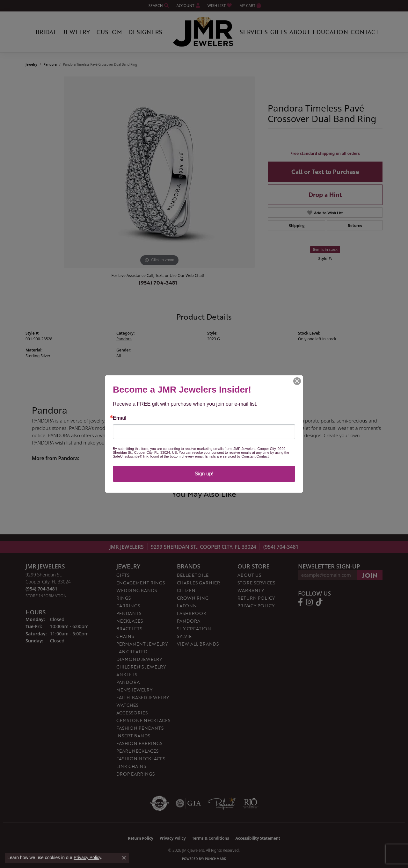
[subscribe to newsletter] (370, 575)
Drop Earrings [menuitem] (135, 774)
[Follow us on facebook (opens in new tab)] (300, 602)
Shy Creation (194, 629)
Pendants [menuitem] (129, 613)
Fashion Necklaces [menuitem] (141, 759)
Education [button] (330, 32)
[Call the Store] (41, 589)
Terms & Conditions (211, 838)
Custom (109, 32)
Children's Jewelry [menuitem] (141, 667)
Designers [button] (145, 32)
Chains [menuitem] (125, 636)
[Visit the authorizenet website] (159, 803)
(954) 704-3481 (158, 283)
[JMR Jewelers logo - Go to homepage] (204, 32)
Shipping (297, 225)
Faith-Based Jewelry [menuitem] (143, 697)
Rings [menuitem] (124, 598)
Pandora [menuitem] (128, 682)
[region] (159, 172)
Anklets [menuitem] (127, 674)
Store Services (256, 583)
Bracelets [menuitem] (129, 629)
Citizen (186, 590)
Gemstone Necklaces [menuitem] (143, 720)
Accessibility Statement (258, 838)
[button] (158, 6)
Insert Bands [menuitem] (133, 736)
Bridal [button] (46, 32)
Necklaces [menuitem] (130, 621)
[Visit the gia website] (188, 803)
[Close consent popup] (124, 858)
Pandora (50, 64)
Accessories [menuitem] (132, 713)
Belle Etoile (193, 575)
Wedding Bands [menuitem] (137, 590)
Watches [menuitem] (127, 705)
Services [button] (254, 32)
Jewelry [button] (76, 32)
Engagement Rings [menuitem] (141, 583)
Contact (365, 32)
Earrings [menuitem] (128, 606)
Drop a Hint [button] (325, 195)
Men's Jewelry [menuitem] (134, 690)
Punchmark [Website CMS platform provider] (216, 859)
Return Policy (256, 598)
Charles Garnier (198, 583)
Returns (355, 225)
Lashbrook (192, 613)
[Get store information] (46, 596)
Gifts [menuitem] (123, 575)
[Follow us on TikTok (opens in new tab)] (319, 602)
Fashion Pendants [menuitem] (140, 728)
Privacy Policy (256, 606)
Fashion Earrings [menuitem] (139, 743)
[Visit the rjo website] (251, 803)
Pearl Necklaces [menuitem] (137, 751)
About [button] (300, 32)
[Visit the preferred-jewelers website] (222, 803)
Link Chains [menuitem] (131, 766)
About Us (249, 575)
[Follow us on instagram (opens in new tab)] (309, 602)
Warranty (251, 590)
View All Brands (198, 644)
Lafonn (187, 606)
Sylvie (184, 636)
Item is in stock (325, 249)
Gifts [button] (279, 32)
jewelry (31, 64)
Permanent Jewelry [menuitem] (142, 644)
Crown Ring (193, 598)
